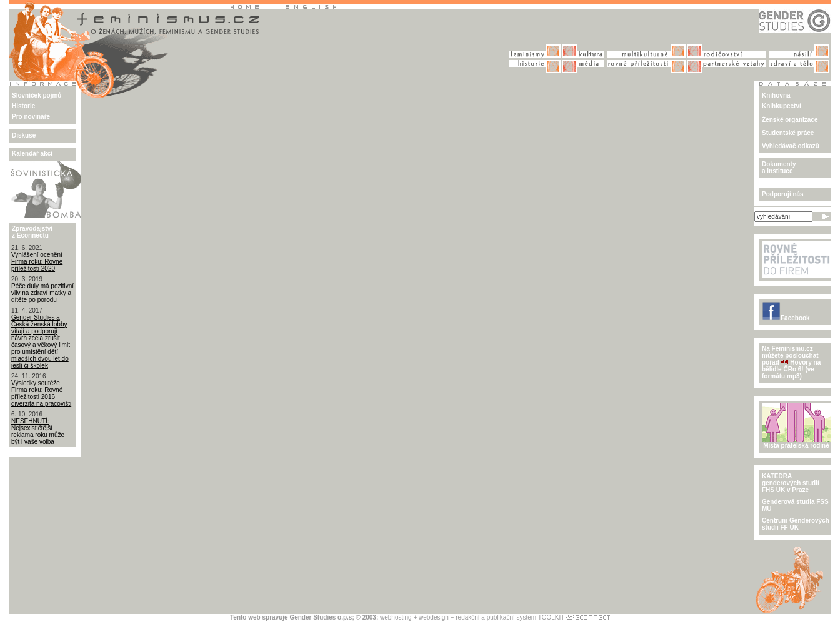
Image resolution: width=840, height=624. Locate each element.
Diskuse (24, 135)
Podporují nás (783, 194)
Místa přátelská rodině (796, 443)
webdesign (434, 617)
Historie (23, 106)
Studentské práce (788, 133)
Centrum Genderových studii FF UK (796, 524)
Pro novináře (31, 117)
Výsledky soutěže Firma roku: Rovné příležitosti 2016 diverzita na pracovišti (41, 393)
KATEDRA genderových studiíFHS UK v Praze (791, 483)
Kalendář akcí (32, 153)
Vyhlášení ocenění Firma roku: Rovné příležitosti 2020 (37, 262)
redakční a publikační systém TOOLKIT (510, 617)
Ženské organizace (790, 120)
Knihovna (776, 95)
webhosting (396, 617)
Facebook (786, 318)
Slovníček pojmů (37, 95)
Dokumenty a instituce (779, 168)
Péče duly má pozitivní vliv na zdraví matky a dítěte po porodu (42, 293)
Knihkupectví (782, 106)
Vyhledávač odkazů (791, 146)
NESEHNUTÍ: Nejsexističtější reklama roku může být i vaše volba (38, 431)
